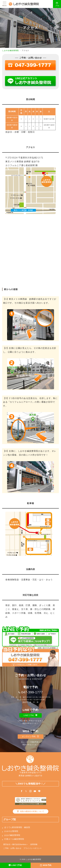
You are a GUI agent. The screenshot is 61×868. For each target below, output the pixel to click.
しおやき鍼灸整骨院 (34, 859)
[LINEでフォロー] (39, 791)
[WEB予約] (46, 865)
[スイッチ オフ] (57, 4)
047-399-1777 (32, 692)
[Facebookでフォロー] (22, 791)
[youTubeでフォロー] (35, 791)
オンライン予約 (30, 736)
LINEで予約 (30, 715)
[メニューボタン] (5, 4)
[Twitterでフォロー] (26, 791)
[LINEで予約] (15, 865)
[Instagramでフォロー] (30, 791)
